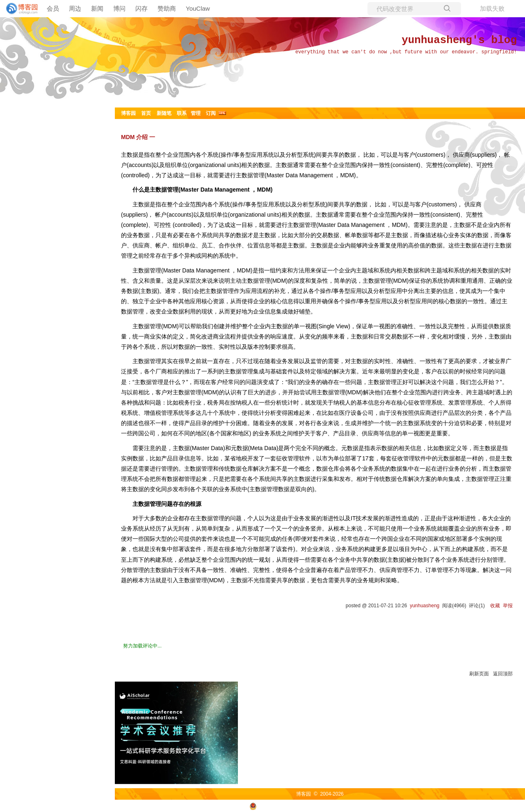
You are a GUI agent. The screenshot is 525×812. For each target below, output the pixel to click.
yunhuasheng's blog (459, 40)
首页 (146, 113)
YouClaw (198, 8)
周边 (75, 8)
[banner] (18, 9)
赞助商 (167, 8)
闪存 (142, 8)
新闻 (97, 8)
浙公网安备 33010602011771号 (289, 806)
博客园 (128, 113)
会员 (53, 8)
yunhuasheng (425, 606)
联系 (182, 113)
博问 (119, 8)
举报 (508, 606)
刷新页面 (479, 674)
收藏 (495, 606)
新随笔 (164, 113)
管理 (196, 113)
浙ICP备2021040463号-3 (361, 806)
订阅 (211, 113)
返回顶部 (503, 674)
